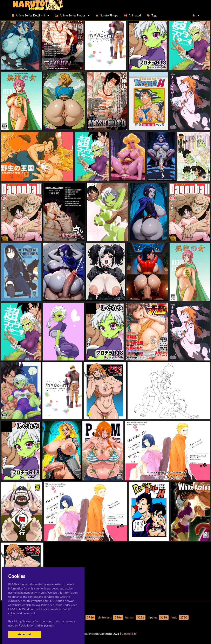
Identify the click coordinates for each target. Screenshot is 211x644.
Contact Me (129, 634)
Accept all (25, 634)
